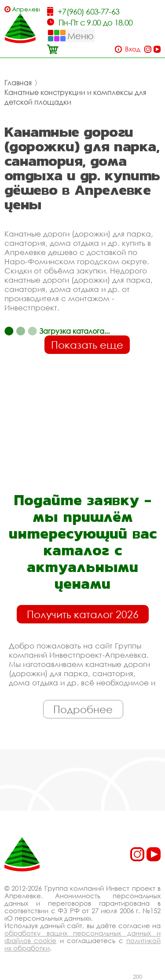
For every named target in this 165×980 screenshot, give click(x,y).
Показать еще (87, 345)
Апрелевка (26, 9)
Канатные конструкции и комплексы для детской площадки (75, 97)
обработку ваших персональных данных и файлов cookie (82, 937)
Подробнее (83, 709)
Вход (133, 49)
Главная (18, 83)
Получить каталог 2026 (83, 614)
